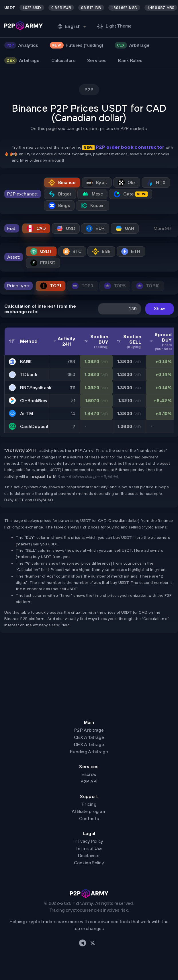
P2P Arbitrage (89, 730)
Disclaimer (89, 856)
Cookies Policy (89, 863)
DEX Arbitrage (89, 744)
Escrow (89, 774)
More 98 (162, 228)
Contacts (89, 819)
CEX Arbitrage (89, 737)
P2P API (89, 782)
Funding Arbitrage (89, 752)
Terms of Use (89, 848)
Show (160, 308)
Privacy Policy (89, 841)
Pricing (89, 804)
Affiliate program (89, 811)
